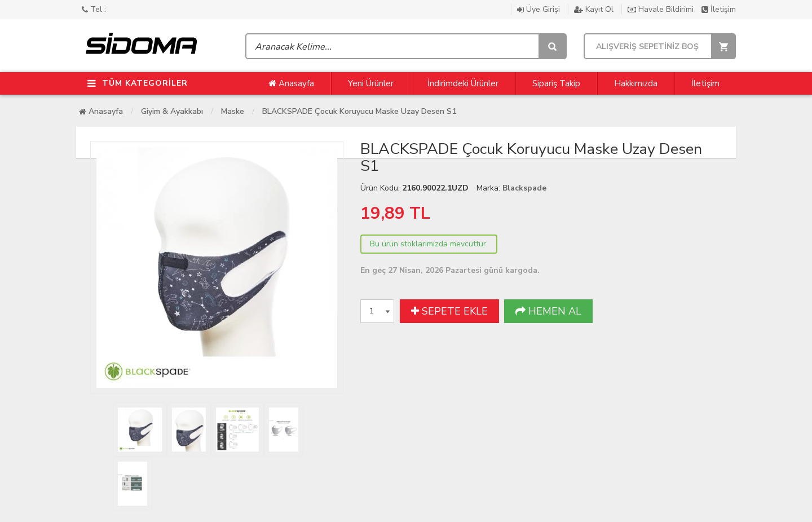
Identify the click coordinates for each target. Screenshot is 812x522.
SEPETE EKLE (449, 311)
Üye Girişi (540, 9)
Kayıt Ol (595, 9)
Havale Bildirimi (662, 9)
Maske (233, 111)
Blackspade (524, 188)
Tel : (94, 9)
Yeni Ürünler (371, 83)
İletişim (719, 9)
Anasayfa (291, 83)
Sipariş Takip (556, 83)
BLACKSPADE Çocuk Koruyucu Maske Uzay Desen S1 (359, 111)
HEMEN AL (548, 311)
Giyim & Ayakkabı (172, 111)
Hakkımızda (636, 83)
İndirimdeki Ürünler (463, 83)
